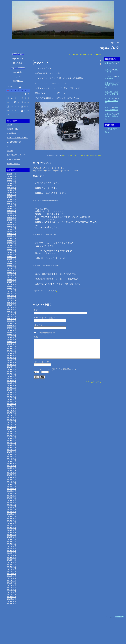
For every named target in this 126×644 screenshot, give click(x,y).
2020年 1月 (11, 356)
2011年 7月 (11, 603)
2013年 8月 (11, 543)
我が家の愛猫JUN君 (14, 142)
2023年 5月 (11, 259)
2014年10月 (11, 509)
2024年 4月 (11, 232)
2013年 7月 (11, 545)
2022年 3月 (11, 293)
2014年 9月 (11, 511)
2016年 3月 (11, 467)
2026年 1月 (11, 181)
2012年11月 (11, 564)
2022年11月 (11, 274)
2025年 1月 (11, 210)
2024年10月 (11, 218)
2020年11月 (11, 332)
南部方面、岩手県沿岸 (112, 85)
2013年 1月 (11, 560)
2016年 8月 (11, 455)
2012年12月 (11, 562)
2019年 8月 (11, 368)
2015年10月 (11, 480)
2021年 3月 (11, 322)
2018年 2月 (11, 412)
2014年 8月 (11, 514)
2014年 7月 (11, 516)
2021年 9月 (11, 307)
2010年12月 (11, 620)
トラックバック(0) (92, 156)
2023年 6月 (11, 257)
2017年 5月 (11, 434)
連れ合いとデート (13, 164)
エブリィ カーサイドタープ (17, 138)
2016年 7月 (11, 458)
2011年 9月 (11, 598)
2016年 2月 (11, 470)
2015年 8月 (11, 484)
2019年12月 (11, 358)
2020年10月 (11, 334)
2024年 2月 (11, 237)
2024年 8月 (11, 223)
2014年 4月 (11, 523)
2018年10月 (11, 392)
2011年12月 (11, 591)
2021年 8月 (11, 310)
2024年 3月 (11, 235)
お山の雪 (10, 151)
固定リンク (66, 156)
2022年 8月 (11, 281)
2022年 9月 (11, 278)
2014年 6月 (11, 518)
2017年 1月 (11, 443)
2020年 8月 (11, 339)
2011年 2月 (11, 615)
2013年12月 (11, 533)
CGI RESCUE (120, 641)
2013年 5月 (11, 550)
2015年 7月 (11, 487)
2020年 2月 (11, 354)
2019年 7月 (11, 370)
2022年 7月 (11, 283)
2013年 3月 (11, 555)
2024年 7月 (11, 225)
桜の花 (9, 125)
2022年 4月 (11, 290)
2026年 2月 (11, 179)
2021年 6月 (11, 315)
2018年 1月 (11, 414)
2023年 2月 (11, 266)
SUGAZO (109, 70)
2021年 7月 (11, 312)
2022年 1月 (11, 298)
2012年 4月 (11, 581)
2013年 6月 (11, 548)
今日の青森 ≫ (96, 54)
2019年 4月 (11, 378)
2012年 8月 (11, 572)
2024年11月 (11, 215)
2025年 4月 (11, 203)
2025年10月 (11, 189)
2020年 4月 (11, 349)
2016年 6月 (11, 460)
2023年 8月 (11, 252)
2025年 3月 (11, 206)
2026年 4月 (11, 174)
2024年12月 (11, 213)
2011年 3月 (11, 613)
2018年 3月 (11, 409)
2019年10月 (11, 363)
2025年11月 (11, 186)
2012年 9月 (11, 569)
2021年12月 (11, 300)
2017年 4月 (11, 436)
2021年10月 (11, 305)
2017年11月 (11, 419)
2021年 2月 (11, 324)
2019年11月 (11, 361)
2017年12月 (11, 417)
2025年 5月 (11, 201)
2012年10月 (11, 567)
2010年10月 (11, 625)
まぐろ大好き (110, 63)
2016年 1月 (11, 472)
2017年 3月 (11, 438)
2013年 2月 (11, 557)
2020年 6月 (11, 344)
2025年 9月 (11, 191)
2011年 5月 (11, 608)
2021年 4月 (11, 320)
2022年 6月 (11, 286)
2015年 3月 (11, 497)
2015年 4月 (11, 494)
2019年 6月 (11, 373)
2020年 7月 (11, 341)
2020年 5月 (11, 346)
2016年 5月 (11, 463)
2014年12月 (11, 504)
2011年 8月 (11, 601)
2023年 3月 (11, 264)
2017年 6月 (11, 431)
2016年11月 (11, 448)
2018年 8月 (11, 397)
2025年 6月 (11, 198)
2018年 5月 (11, 404)
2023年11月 (11, 244)
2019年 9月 (11, 366)
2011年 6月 (11, 606)
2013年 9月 (11, 540)
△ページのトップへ (93, 382)
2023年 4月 (11, 261)
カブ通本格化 (12, 133)
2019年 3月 (11, 380)
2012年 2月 (11, 586)
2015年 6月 (11, 489)
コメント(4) (73, 156)
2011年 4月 (11, 611)
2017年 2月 (11, 441)
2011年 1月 (11, 618)
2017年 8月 (11, 426)
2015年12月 (11, 475)
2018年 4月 (11, 407)
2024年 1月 (11, 240)
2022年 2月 (11, 295)
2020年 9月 (11, 337)
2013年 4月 (11, 552)
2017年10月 (11, 421)
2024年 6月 (11, 227)
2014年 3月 (11, 526)
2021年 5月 (11, 317)
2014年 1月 (11, 531)
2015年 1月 (11, 501)
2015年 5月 (11, 492)
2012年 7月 (11, 574)
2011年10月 (11, 596)
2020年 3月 (11, 351)
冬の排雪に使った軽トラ (16, 155)
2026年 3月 (11, 177)
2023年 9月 (11, 249)
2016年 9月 (11, 453)
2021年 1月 (11, 327)
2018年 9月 (11, 395)
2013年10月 (11, 538)
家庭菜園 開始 (13, 129)
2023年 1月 (11, 269)
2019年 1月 (11, 385)
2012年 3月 (11, 584)
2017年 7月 (11, 429)
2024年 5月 (11, 230)
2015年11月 (11, 477)
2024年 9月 (11, 220)
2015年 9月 (11, 482)
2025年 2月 (11, 208)
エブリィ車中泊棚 (13, 159)
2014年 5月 (11, 521)
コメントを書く (82, 156)
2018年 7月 (11, 400)
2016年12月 (11, 446)
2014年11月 (11, 506)
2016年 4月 (11, 465)
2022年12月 (11, 271)
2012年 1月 (11, 589)
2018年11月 (11, 390)
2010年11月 (11, 623)
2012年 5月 (11, 579)
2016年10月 (11, 451)
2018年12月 (11, 387)
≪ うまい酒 (74, 54)
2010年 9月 (11, 628)
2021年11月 (11, 303)
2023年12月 (11, 242)
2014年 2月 (11, 528)
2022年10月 (11, 276)
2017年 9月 (11, 424)
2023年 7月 (11, 254)
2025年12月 (11, 184)
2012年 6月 (11, 577)
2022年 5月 (11, 288)
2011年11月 (11, 594)
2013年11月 (11, 535)
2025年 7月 (11, 196)
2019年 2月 (11, 383)
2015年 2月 (11, 499)
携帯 (99, 156)
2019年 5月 (11, 375)
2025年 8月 (11, 193)
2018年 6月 (11, 402)
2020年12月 (11, 329)
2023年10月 (11, 247)
